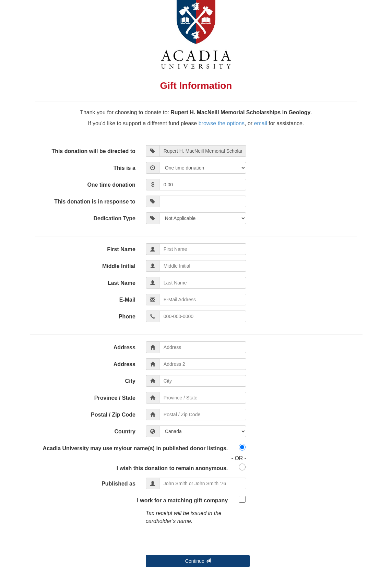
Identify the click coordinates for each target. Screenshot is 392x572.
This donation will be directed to (93, 151)
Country (125, 431)
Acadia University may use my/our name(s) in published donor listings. (135, 448)
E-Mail (127, 300)
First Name (121, 249)
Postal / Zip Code (113, 415)
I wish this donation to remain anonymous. (172, 468)
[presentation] (198, 542)
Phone (127, 317)
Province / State (115, 398)
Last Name (122, 283)
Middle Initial (119, 266)
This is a (124, 168)
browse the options (222, 123)
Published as (118, 484)
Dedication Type (114, 218)
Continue (198, 561)
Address (124, 347)
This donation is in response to (95, 202)
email (261, 123)
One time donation (111, 185)
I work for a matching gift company (182, 500)
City (130, 381)
